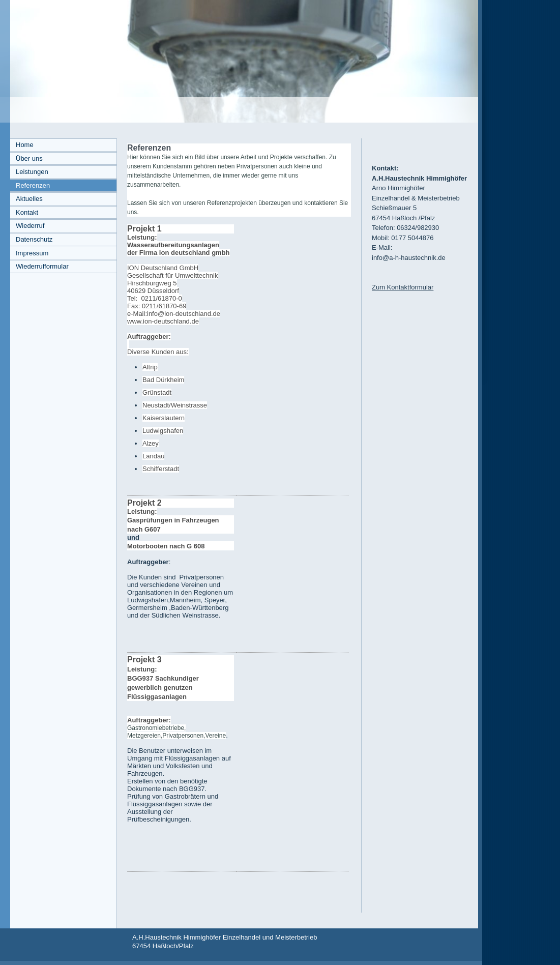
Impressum (32, 253)
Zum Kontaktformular (403, 287)
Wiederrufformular (42, 266)
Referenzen (33, 185)
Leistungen (32, 172)
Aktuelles (29, 199)
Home (25, 145)
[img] (239, 61)
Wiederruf (30, 226)
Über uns (29, 158)
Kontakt (27, 212)
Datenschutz (34, 239)
